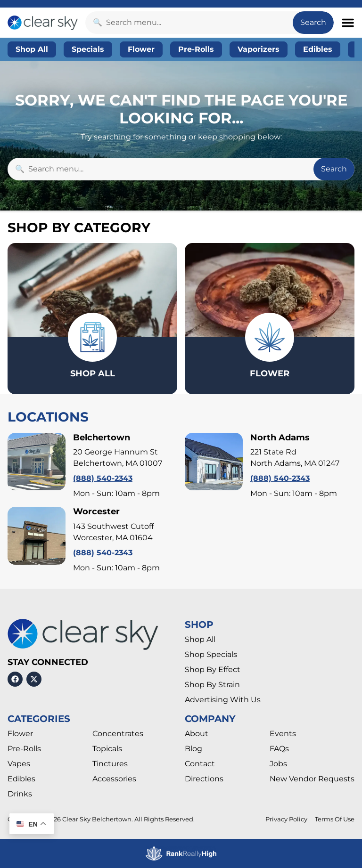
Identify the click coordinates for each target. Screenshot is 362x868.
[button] (348, 23)
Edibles (21, 779)
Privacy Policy (286, 819)
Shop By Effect (213, 669)
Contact (200, 764)
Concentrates (118, 734)
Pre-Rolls (24, 749)
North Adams (280, 438)
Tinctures (110, 764)
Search (313, 22)
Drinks (20, 794)
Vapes (19, 764)
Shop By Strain (212, 685)
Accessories (114, 779)
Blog (193, 749)
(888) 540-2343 (103, 478)
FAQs (279, 749)
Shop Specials (211, 654)
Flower (20, 734)
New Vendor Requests (312, 779)
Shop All (200, 639)
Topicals (107, 749)
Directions (204, 779)
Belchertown (102, 438)
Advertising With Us (223, 700)
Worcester (96, 511)
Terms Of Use (335, 819)
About (197, 734)
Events (283, 734)
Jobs (278, 764)
